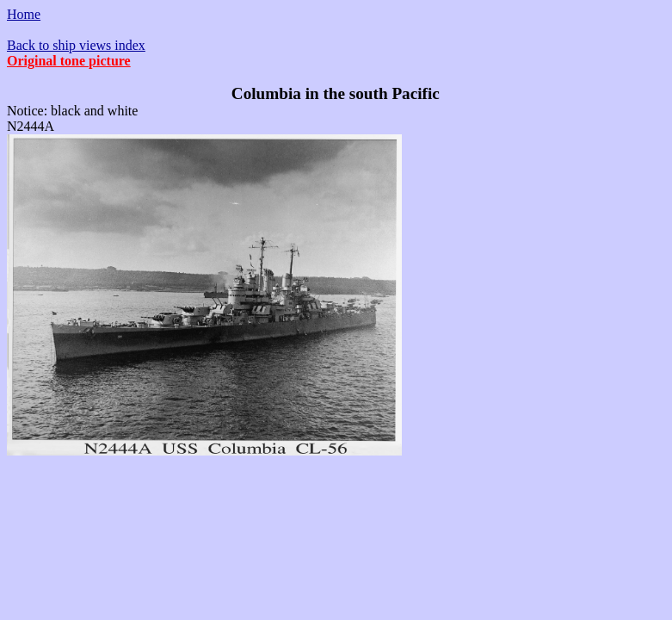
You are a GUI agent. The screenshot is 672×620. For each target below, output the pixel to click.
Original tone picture (69, 61)
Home (24, 14)
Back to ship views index (76, 45)
